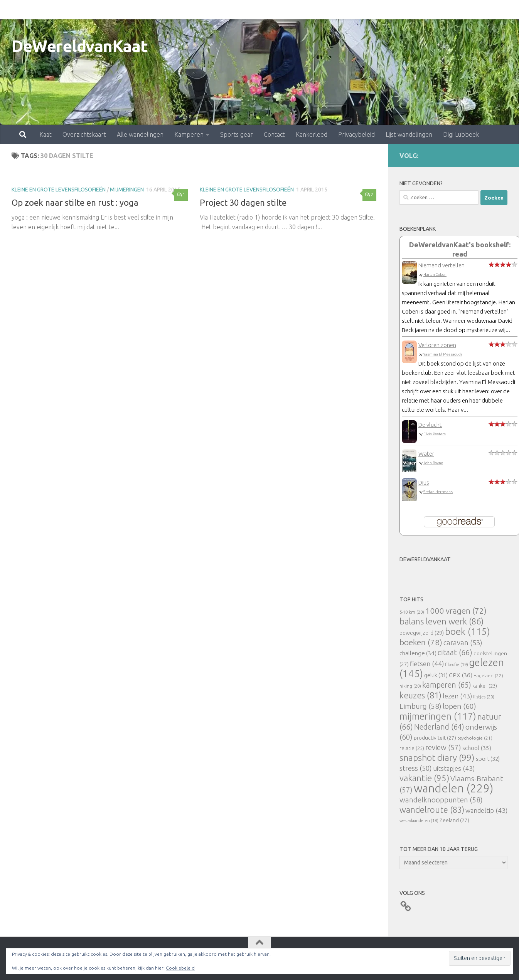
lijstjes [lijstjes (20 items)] (484, 697)
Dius (424, 482)
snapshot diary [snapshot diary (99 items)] (437, 757)
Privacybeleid (323, 10)
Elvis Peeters (435, 434)
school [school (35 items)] (477, 748)
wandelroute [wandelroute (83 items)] (432, 810)
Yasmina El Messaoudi (443, 354)
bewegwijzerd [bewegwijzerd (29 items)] (422, 633)
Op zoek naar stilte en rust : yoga (75, 202)
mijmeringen (127, 190)
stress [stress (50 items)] (416, 768)
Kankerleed (278, 10)
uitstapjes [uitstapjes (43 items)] (454, 768)
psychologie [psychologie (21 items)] (475, 738)
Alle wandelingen (106, 10)
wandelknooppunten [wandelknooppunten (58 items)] (441, 800)
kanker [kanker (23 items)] (485, 686)
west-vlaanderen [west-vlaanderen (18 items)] (419, 821)
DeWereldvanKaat (80, 46)
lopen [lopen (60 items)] (459, 706)
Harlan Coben (435, 274)
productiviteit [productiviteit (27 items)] (435, 738)
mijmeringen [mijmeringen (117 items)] (438, 716)
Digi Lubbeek (427, 10)
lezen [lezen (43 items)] (457, 696)
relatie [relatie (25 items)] (412, 748)
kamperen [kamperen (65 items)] (447, 685)
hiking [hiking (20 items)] (410, 686)
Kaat (12, 10)
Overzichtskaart (50, 10)
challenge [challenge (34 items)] (418, 653)
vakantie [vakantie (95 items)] (424, 778)
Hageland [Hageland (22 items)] (488, 675)
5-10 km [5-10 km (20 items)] (412, 612)
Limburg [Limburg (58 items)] (420, 706)
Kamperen (155, 10)
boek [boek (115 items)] (468, 632)
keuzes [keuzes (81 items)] (420, 695)
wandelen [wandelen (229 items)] (453, 788)
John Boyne (433, 463)
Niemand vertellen (441, 265)
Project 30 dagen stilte (243, 202)
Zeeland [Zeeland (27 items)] (454, 820)
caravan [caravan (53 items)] (463, 643)
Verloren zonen (437, 345)
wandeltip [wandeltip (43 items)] (486, 810)
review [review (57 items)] (443, 747)
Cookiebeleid (180, 968)
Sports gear (203, 10)
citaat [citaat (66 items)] (455, 652)
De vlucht (430, 425)
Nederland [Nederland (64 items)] (439, 727)
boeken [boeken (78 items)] (421, 642)
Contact (240, 10)
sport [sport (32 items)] (488, 759)
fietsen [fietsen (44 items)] (427, 664)
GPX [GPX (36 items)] (461, 675)
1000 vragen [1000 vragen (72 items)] (456, 611)
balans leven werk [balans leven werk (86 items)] (441, 621)
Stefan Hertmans (438, 492)
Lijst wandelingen (375, 10)
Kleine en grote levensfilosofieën (59, 190)
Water (426, 454)
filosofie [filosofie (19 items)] (457, 665)
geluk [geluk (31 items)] (436, 675)
